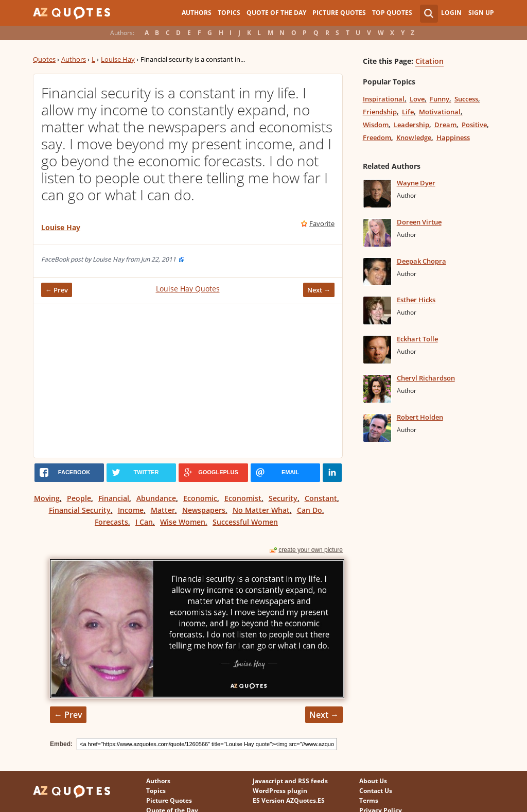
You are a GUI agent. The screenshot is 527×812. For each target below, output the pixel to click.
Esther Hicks (416, 300)
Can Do (310, 510)
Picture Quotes (339, 13)
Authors (197, 13)
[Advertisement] (188, 381)
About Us (373, 781)
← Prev (57, 290)
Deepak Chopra (421, 261)
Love (417, 99)
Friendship (380, 112)
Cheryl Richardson (426, 378)
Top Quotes (392, 13)
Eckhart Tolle (417, 339)
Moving (47, 498)
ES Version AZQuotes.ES (289, 800)
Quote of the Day (276, 13)
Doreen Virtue (419, 222)
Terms (369, 800)
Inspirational (384, 99)
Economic (200, 498)
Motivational (440, 112)
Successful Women (245, 522)
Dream (445, 125)
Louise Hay (118, 59)
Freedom (377, 137)
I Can (144, 522)
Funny (440, 99)
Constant (321, 498)
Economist (243, 498)
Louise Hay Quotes (188, 289)
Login (451, 13)
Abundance (156, 498)
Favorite (322, 223)
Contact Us (376, 791)
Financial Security (80, 510)
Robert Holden (420, 417)
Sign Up (481, 13)
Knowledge (414, 137)
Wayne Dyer (416, 183)
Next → (319, 290)
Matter (163, 510)
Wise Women (183, 522)
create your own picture (311, 550)
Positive (474, 125)
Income (131, 510)
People (79, 498)
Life (408, 112)
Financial (114, 498)
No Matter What (261, 510)
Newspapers (204, 510)
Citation (429, 61)
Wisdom (376, 125)
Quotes (44, 59)
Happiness (453, 137)
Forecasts (111, 522)
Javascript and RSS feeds (290, 781)
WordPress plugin (280, 791)
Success (466, 99)
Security (283, 498)
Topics (229, 13)
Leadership (411, 125)
